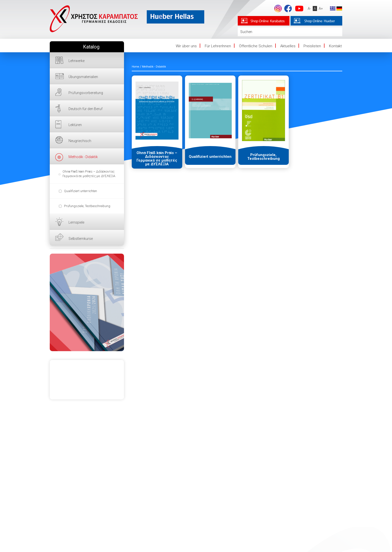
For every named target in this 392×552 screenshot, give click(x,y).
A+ (321, 9)
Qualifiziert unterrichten (80, 191)
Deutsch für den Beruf (85, 109)
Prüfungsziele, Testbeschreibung (87, 206)
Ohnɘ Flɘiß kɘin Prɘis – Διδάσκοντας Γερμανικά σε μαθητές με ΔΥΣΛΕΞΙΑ (89, 174)
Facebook (288, 9)
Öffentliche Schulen (256, 46)
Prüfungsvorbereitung (86, 93)
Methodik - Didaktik (83, 157)
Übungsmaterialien (83, 77)
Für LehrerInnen (218, 46)
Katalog (91, 47)
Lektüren (75, 125)
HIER (87, 302)
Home (135, 67)
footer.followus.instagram (278, 9)
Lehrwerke (76, 61)
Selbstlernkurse (81, 239)
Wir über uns (186, 46)
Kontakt (335, 46)
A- (309, 9)
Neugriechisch (80, 141)
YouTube (299, 9)
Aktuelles (288, 46)
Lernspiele (76, 222)
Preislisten (312, 46)
